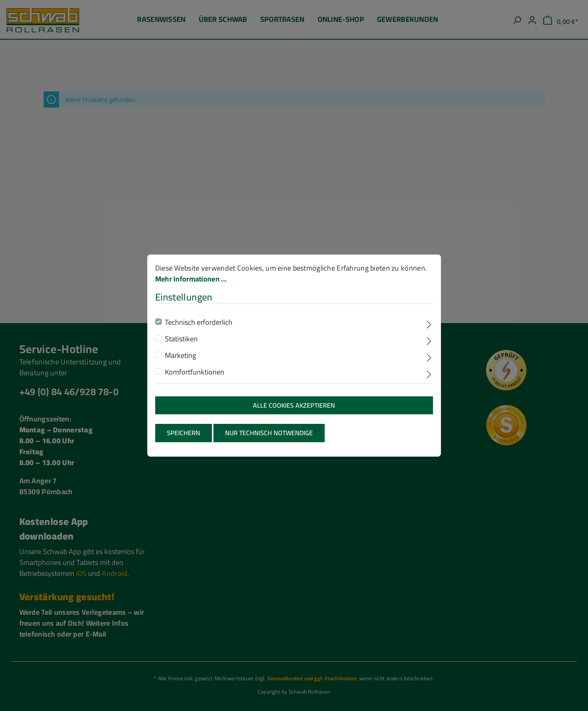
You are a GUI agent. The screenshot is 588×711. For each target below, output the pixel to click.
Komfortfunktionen (195, 380)
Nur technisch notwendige (269, 441)
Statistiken (181, 347)
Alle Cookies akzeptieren (294, 413)
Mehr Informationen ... (191, 287)
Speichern (183, 441)
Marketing (180, 363)
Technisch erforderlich (199, 330)
